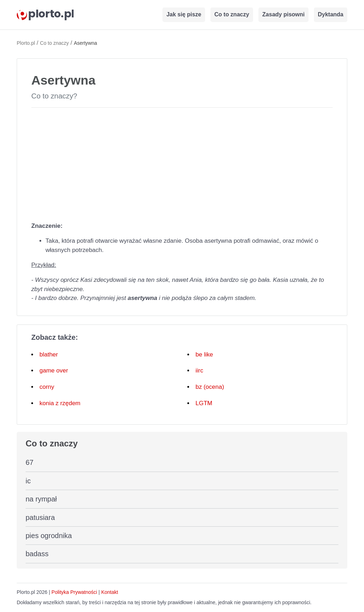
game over (54, 371)
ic (28, 481)
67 (30, 462)
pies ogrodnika (49, 536)
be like (204, 355)
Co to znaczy (232, 14)
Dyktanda (331, 14)
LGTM (204, 403)
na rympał (41, 499)
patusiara (40, 517)
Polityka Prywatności (74, 592)
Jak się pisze (184, 14)
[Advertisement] (182, 163)
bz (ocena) (210, 387)
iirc (199, 371)
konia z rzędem (60, 403)
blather (49, 355)
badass (37, 554)
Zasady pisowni (283, 14)
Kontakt (110, 592)
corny (47, 387)
